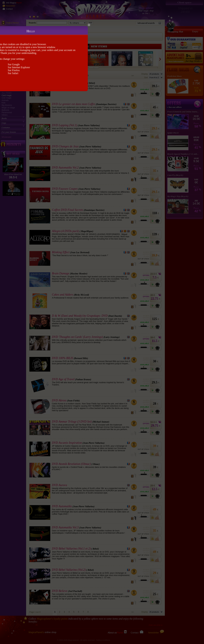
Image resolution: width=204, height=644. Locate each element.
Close (89, 25)
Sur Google (14, 64)
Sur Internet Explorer (19, 67)
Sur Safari (13, 73)
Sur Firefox (14, 70)
